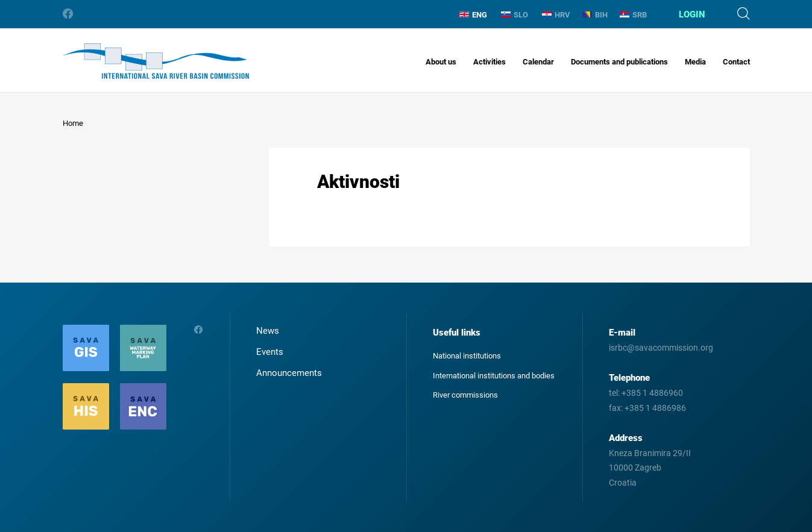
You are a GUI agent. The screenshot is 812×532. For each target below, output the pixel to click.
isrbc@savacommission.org (661, 348)
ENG (473, 15)
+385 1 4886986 (655, 408)
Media (695, 62)
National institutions (467, 356)
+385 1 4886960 (652, 393)
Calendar (538, 62)
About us (441, 62)
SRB (633, 15)
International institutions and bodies (494, 376)
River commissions (465, 395)
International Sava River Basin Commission (156, 61)
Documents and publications (619, 62)
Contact (736, 62)
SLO (515, 15)
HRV (556, 15)
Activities (489, 62)
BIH (595, 15)
